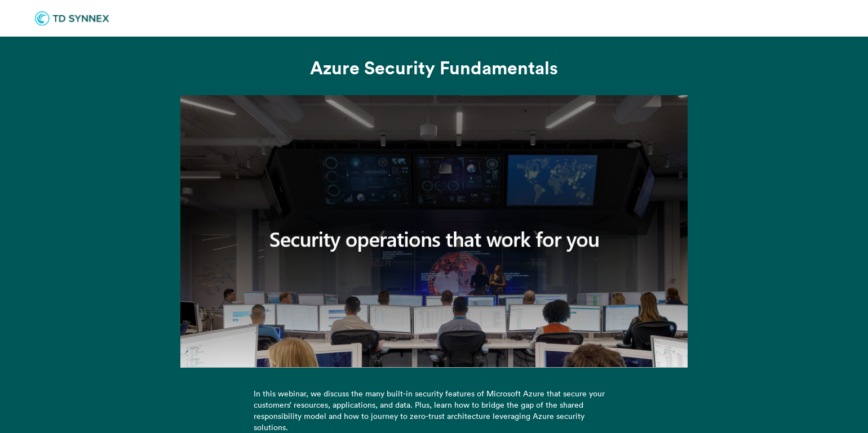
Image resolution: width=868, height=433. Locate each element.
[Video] (434, 231)
